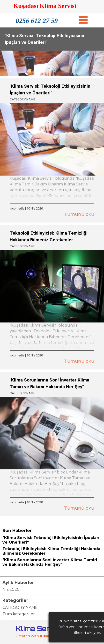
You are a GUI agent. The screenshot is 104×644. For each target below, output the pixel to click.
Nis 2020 (11, 589)
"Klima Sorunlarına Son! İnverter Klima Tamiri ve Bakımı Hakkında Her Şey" (50, 562)
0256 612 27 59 (37, 21)
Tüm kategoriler (19, 614)
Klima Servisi (39, 628)
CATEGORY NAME (22, 99)
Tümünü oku (79, 214)
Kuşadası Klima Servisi (45, 6)
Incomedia (17, 208)
